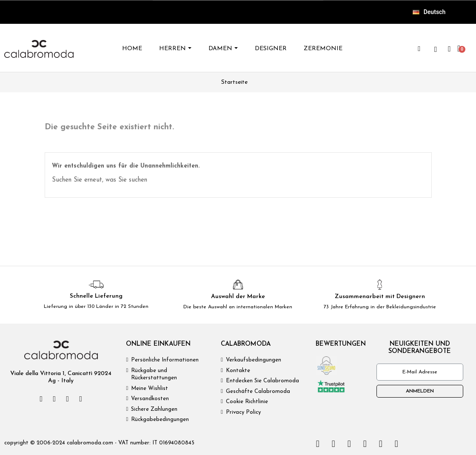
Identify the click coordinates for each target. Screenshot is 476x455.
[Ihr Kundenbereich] (449, 49)
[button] (419, 49)
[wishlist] (436, 49)
